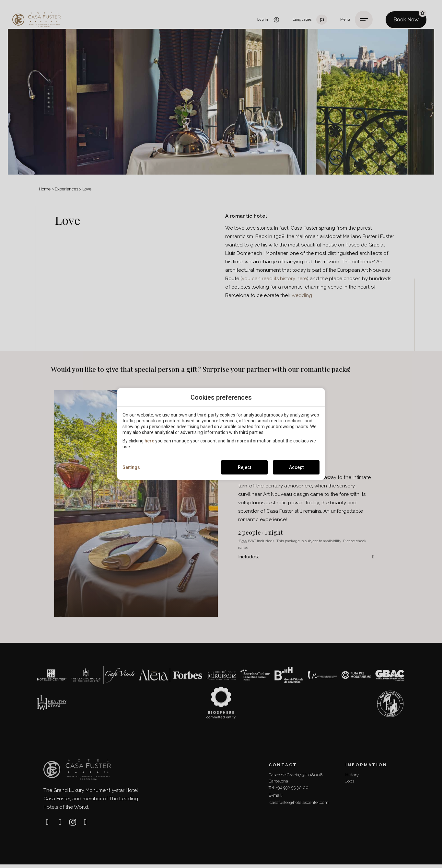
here (149, 441)
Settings (131, 467)
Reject (244, 467)
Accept (296, 467)
